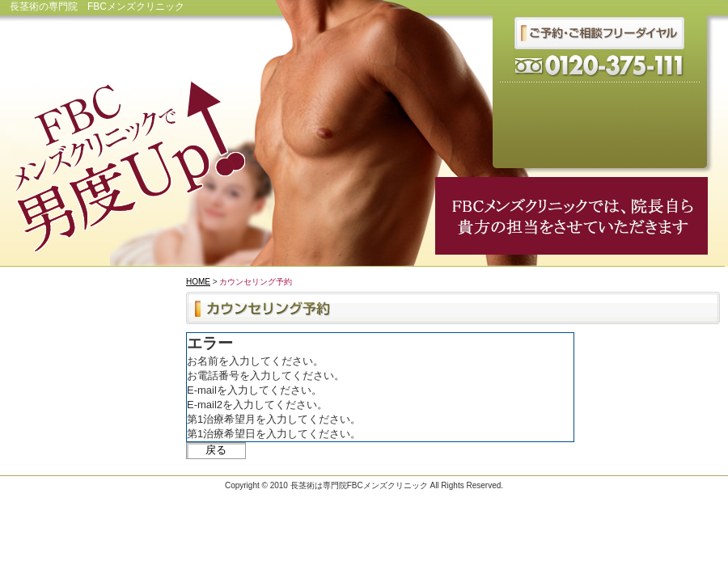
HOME (198, 282)
